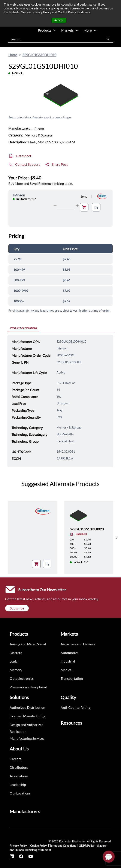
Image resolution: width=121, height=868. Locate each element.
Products (47, 30)
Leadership (18, 785)
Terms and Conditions (63, 846)
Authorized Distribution (27, 707)
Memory (16, 670)
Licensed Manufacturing (27, 716)
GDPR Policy (87, 846)
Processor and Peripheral (28, 687)
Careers (15, 759)
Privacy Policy (19, 846)
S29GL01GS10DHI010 (39, 55)
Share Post (60, 164)
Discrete (16, 653)
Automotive (69, 653)
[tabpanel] (60, 401)
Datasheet (24, 156)
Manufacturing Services (27, 738)
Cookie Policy (38, 846)
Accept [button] (59, 20)
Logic (13, 661)
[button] (109, 857)
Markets (70, 30)
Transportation (72, 678)
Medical (66, 670)
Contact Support (28, 164)
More (90, 30)
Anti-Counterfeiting (75, 707)
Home (13, 55)
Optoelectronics (22, 678)
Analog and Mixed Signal (28, 644)
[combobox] (54, 39)
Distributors (19, 767)
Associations (19, 776)
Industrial (68, 661)
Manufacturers (25, 811)
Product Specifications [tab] (23, 328)
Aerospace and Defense (78, 644)
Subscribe (17, 608)
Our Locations (20, 793)
